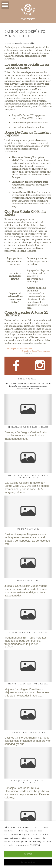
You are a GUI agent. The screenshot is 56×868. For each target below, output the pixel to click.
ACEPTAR (28, 854)
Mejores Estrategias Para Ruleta (28, 684)
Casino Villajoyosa (28, 529)
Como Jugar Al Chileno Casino (19, 349)
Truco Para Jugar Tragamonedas (36, 351)
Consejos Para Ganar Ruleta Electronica (28, 782)
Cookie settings (28, 862)
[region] (28, 845)
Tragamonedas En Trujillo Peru (28, 632)
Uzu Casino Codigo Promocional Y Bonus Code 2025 (28, 477)
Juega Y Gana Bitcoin (28, 581)
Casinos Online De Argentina (28, 732)
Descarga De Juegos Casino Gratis (28, 427)
